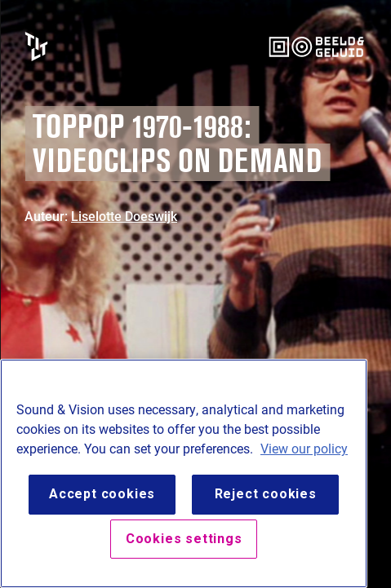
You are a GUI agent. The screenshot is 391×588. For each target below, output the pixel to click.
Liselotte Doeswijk (124, 216)
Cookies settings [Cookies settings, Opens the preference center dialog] (184, 539)
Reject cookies (266, 494)
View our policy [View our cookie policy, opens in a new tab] (304, 448)
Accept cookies (102, 494)
